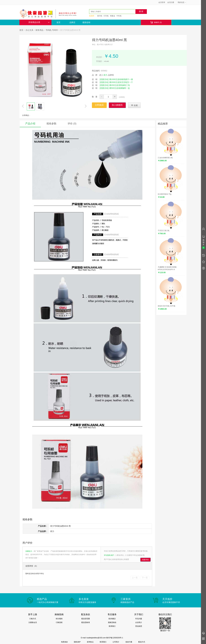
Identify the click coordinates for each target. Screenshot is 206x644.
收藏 (134, 105)
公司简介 (116, 642)
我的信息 (182, 2)
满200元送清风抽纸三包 (119, 85)
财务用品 (39, 30)
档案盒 (113, 16)
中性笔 (119, 16)
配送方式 (142, 642)
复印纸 (100, 16)
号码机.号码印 (52, 30)
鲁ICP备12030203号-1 (115, 638)
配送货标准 (86, 622)
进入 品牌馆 (107, 75)
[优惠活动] (104, 79)
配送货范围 (86, 619)
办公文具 (29, 30)
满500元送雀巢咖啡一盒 (119, 88)
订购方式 (33, 619)
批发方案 (129, 642)
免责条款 (64, 642)
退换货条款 (112, 622)
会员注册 (171, 2)
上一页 (135, 578)
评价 (72, 124)
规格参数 (51, 124)
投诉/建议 (112, 619)
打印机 (106, 16)
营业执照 (139, 626)
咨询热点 (90, 642)
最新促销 (86, 22)
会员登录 (162, 2)
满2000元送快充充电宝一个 (121, 82)
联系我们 (112, 626)
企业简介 (139, 622)
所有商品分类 (39, 22)
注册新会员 (33, 622)
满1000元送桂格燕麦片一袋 (121, 79)
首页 (58, 22)
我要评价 (145, 560)
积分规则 (59, 619)
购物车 (156, 22)
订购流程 (59, 622)
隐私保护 (77, 642)
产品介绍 (30, 124)
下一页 (145, 578)
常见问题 (139, 619)
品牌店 (72, 22)
